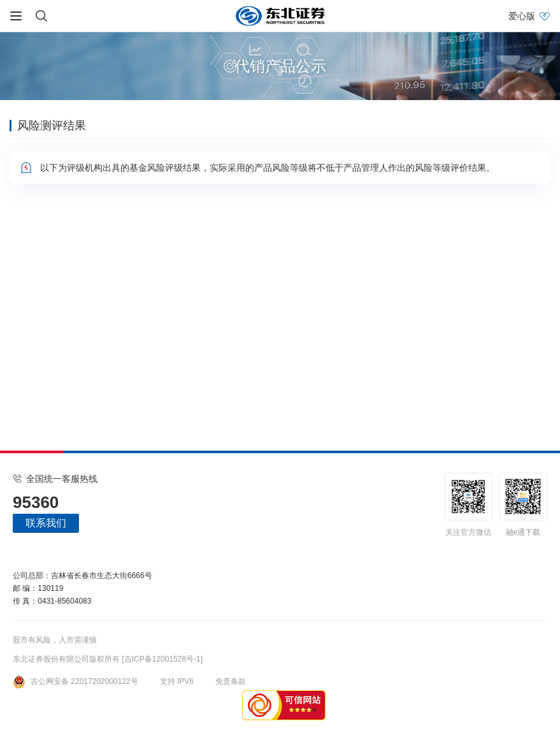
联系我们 (46, 523)
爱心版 (522, 16)
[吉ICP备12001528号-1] (162, 659)
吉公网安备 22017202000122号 (75, 681)
